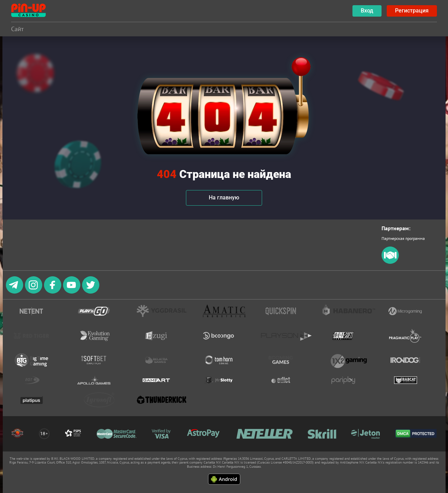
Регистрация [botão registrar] (412, 11)
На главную (224, 198)
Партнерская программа (403, 238)
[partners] (390, 262)
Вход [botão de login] (367, 11)
